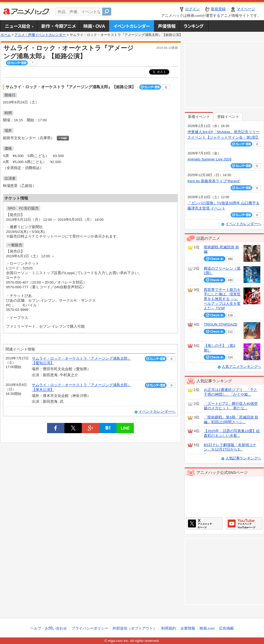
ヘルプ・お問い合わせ (49, 628)
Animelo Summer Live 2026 (209, 159)
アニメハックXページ (204, 523)
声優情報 (167, 26)
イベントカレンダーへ (157, 412)
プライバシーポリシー (90, 628)
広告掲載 (226, 628)
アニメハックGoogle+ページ (244, 523)
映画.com (207, 628)
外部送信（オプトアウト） (135, 628)
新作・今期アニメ (58, 26)
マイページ (246, 9)
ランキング (194, 26)
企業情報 (188, 628)
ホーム (6, 35)
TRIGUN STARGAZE (221, 324)
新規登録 (218, 9)
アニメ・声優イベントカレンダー (132, 26)
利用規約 (169, 628)
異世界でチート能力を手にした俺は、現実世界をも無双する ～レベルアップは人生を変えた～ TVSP (222, 299)
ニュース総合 (19, 26)
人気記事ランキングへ (243, 458)
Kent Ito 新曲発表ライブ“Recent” (214, 181)
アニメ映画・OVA (94, 26)
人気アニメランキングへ (241, 367)
